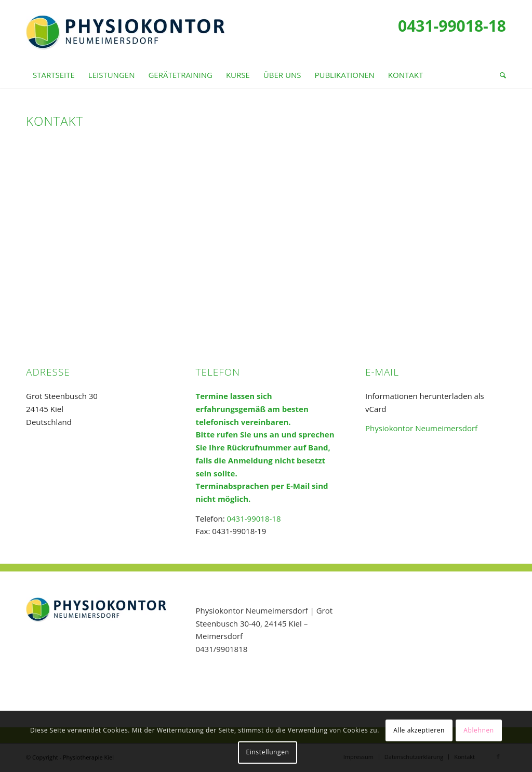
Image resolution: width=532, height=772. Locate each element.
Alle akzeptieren (419, 730)
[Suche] (500, 75)
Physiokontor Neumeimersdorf (421, 428)
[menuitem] (54, 75)
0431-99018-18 (452, 26)
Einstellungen (268, 752)
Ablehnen (478, 730)
